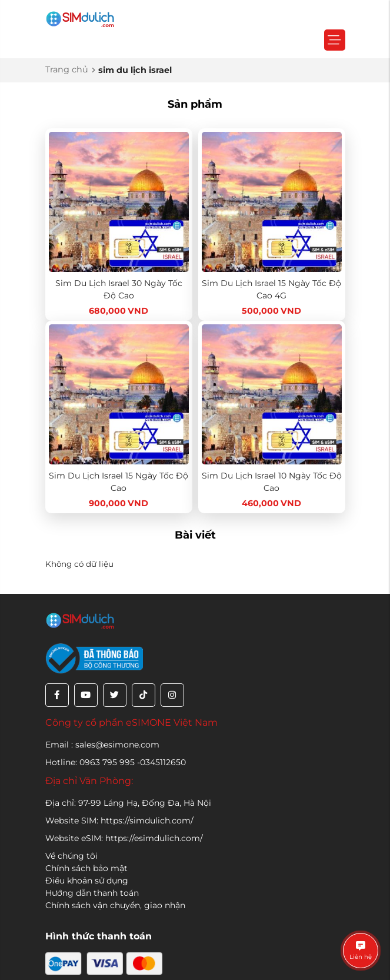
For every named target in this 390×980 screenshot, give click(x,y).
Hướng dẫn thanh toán (92, 893)
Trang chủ (67, 69)
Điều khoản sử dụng (87, 881)
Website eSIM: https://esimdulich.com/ (124, 838)
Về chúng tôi (71, 856)
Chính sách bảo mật (86, 868)
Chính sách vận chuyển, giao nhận (115, 905)
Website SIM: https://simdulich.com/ (119, 820)
